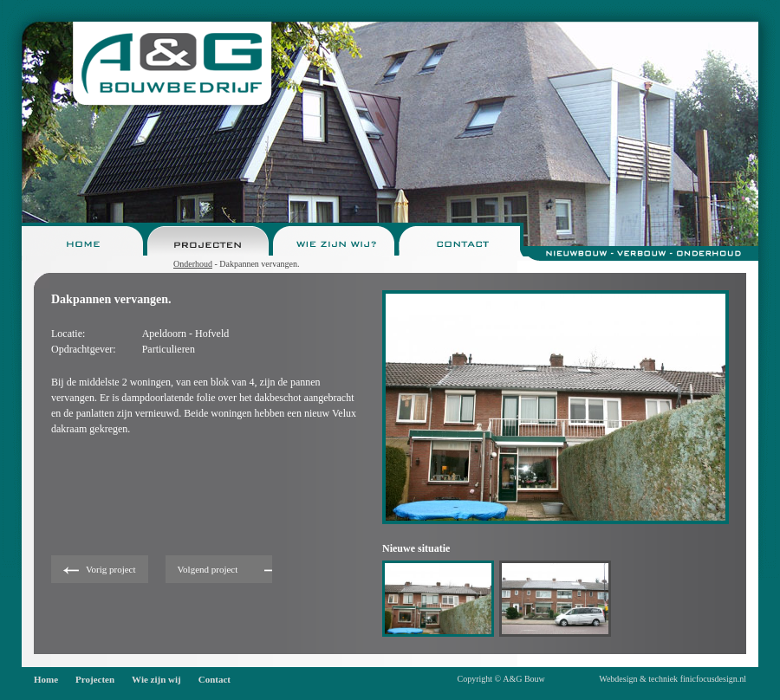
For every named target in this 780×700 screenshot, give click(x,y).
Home (46, 679)
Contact (214, 679)
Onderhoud (193, 264)
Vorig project (111, 569)
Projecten (95, 679)
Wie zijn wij (156, 679)
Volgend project (208, 569)
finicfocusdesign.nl (713, 679)
